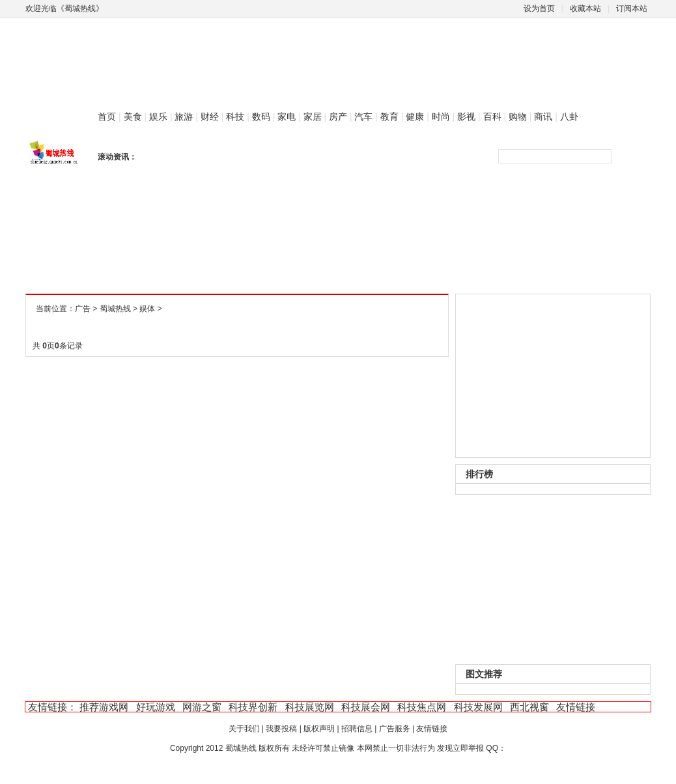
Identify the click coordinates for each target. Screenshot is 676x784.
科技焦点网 (422, 707)
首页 (107, 117)
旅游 (184, 117)
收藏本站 (585, 8)
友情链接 (576, 707)
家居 (313, 117)
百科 (492, 117)
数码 (261, 117)
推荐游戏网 (104, 707)
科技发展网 (478, 707)
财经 (210, 117)
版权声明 (319, 729)
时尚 (441, 117)
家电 (287, 117)
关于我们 (244, 729)
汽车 (363, 117)
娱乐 (158, 117)
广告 (83, 309)
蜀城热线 (115, 309)
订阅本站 (632, 8)
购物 (518, 117)
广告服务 (395, 729)
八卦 (569, 117)
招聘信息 (357, 729)
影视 (466, 117)
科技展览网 (310, 707)
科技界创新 (253, 707)
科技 (235, 117)
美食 (133, 117)
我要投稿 (281, 729)
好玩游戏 (156, 707)
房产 (338, 117)
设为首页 (539, 8)
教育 (389, 117)
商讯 (543, 117)
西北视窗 (529, 707)
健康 (415, 117)
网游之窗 (202, 707)
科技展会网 (366, 707)
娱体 (147, 309)
